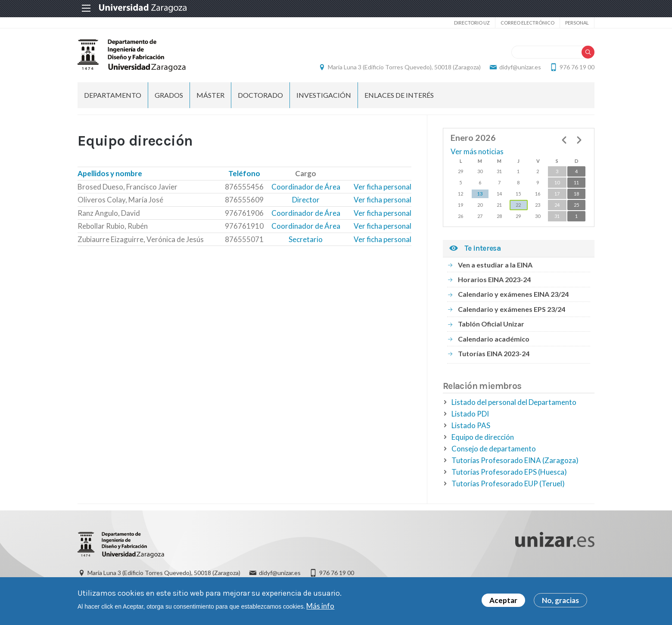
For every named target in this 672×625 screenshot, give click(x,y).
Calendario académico (494, 339)
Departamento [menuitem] (113, 95)
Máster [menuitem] (210, 95)
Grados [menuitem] (169, 95)
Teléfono (244, 173)
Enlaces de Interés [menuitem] (399, 95)
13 (480, 194)
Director (306, 200)
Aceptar (503, 602)
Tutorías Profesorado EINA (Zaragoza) (515, 460)
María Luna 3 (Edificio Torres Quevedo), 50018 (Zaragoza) (404, 67)
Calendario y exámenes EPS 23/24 (512, 309)
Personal (577, 23)
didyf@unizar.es (520, 67)
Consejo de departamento (494, 449)
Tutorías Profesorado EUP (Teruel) (508, 484)
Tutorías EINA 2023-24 (494, 353)
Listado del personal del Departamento (514, 402)
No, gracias (560, 602)
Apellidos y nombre (110, 173)
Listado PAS (471, 425)
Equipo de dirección (483, 437)
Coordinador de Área (306, 187)
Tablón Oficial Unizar (491, 324)
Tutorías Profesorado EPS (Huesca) (509, 472)
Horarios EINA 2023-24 (494, 279)
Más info (320, 608)
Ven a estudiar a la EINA (495, 265)
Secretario (306, 239)
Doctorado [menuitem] (260, 95)
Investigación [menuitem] (324, 95)
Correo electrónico (527, 23)
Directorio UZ (472, 23)
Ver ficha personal (383, 187)
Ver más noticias (477, 151)
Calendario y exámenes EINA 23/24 (513, 294)
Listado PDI (470, 414)
